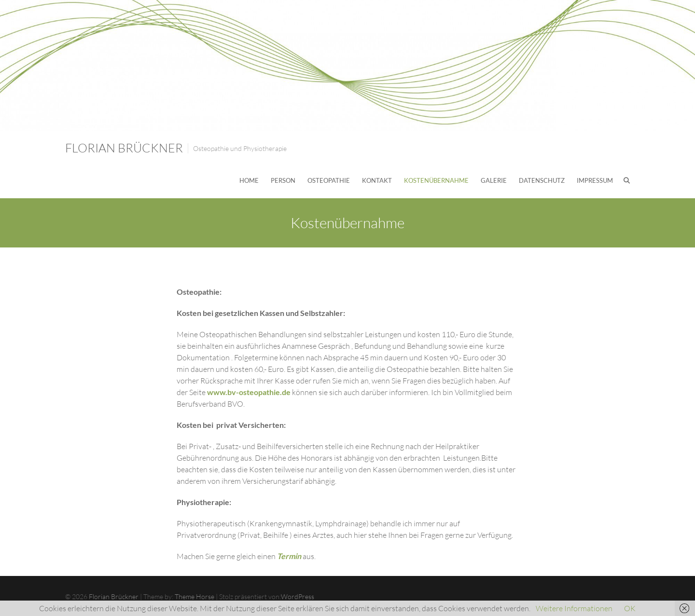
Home (249, 180)
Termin (289, 556)
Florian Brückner (124, 148)
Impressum (595, 180)
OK (630, 608)
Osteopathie (329, 180)
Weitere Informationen (574, 608)
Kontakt (377, 180)
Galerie (494, 180)
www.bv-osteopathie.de (249, 392)
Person (283, 180)
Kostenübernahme (436, 180)
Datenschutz (542, 180)
